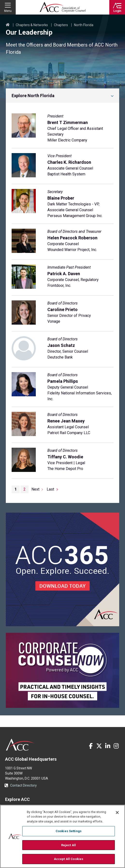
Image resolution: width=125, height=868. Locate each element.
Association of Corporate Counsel (63, 7)
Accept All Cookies (69, 859)
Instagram (116, 746)
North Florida (84, 25)
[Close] (117, 813)
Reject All (69, 845)
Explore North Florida (33, 96)
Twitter (99, 746)
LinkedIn (108, 746)
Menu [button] (8, 11)
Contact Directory (23, 785)
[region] (62, 836)
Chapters (61, 25)
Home (8, 25)
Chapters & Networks (32, 25)
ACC (20, 745)
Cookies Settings (69, 831)
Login (117, 11)
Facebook (91, 746)
